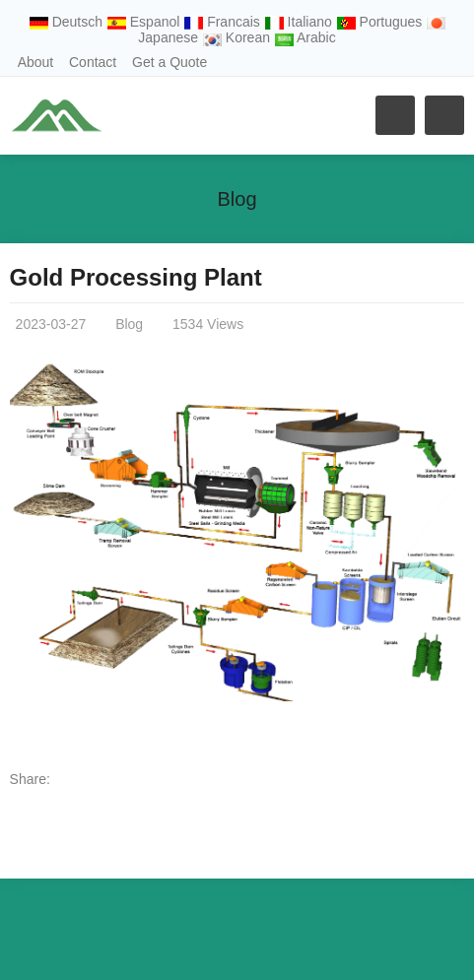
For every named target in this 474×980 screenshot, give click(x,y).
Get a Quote (169, 62)
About (36, 62)
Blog (237, 199)
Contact (93, 62)
